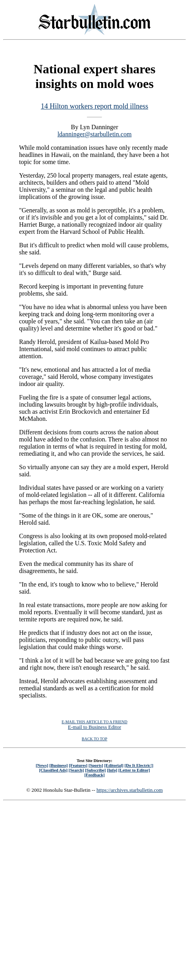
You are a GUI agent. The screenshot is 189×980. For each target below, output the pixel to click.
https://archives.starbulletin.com (130, 790)
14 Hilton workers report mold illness (94, 106)
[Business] (58, 765)
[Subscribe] (95, 770)
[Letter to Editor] (134, 770)
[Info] (112, 770)
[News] (42, 765)
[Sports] (96, 765)
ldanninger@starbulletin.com (95, 134)
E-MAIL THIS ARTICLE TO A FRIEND (94, 722)
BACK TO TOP (94, 739)
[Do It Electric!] (139, 765)
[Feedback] (94, 775)
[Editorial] (114, 765)
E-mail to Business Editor (94, 727)
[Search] (76, 770)
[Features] (78, 765)
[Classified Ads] (53, 770)
